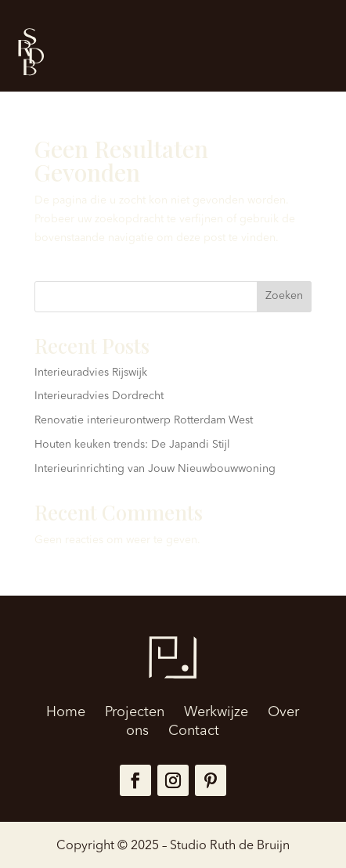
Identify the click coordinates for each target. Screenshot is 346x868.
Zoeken (284, 296)
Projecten (135, 712)
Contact (194, 731)
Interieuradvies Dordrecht (99, 396)
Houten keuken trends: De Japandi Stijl (132, 445)
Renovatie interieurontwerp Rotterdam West (144, 420)
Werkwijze (216, 712)
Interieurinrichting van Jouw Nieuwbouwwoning (155, 469)
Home (66, 712)
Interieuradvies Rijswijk (91, 373)
